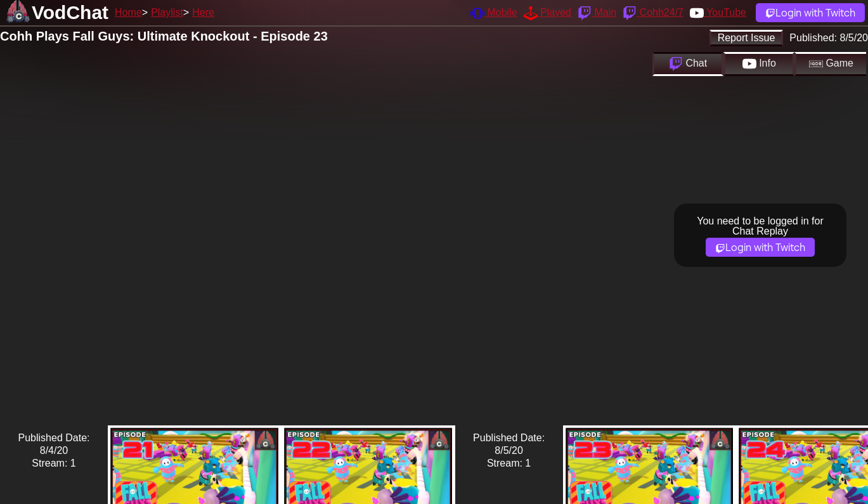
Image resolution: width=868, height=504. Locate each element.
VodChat (70, 12)
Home (128, 12)
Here (203, 12)
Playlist (167, 12)
